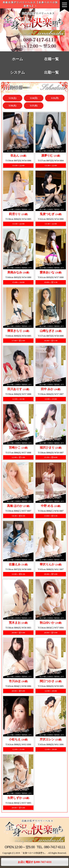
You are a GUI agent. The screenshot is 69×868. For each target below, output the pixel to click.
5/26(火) (12, 106)
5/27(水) (34, 106)
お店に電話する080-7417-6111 (35, 862)
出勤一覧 (52, 72)
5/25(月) (55, 98)
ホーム (17, 59)
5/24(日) (34, 98)
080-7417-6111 (55, 847)
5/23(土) (12, 98)
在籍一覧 (52, 59)
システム (17, 72)
